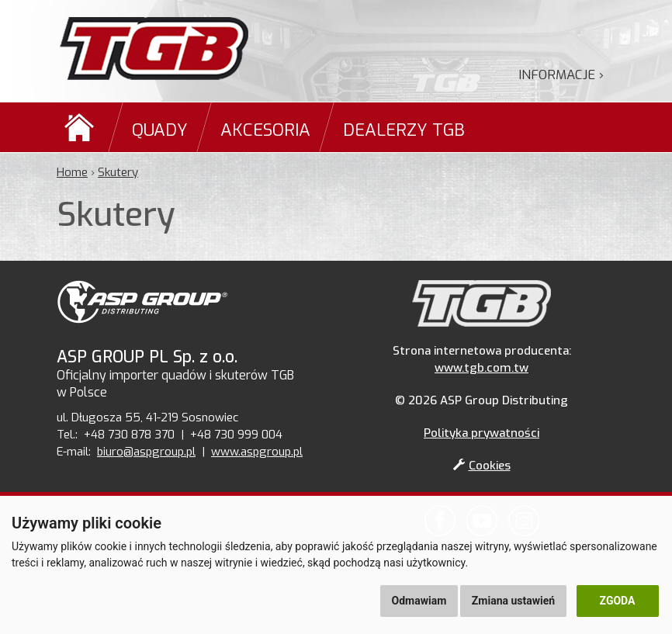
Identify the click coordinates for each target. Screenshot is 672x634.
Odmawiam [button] (419, 601)
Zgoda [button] (618, 601)
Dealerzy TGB (404, 130)
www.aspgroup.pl (257, 452)
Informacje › (561, 75)
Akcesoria (265, 130)
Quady (160, 130)
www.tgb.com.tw (481, 368)
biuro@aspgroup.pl (146, 452)
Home (72, 172)
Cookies (482, 466)
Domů (82, 127)
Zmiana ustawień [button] (513, 601)
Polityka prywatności (481, 433)
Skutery (118, 172)
